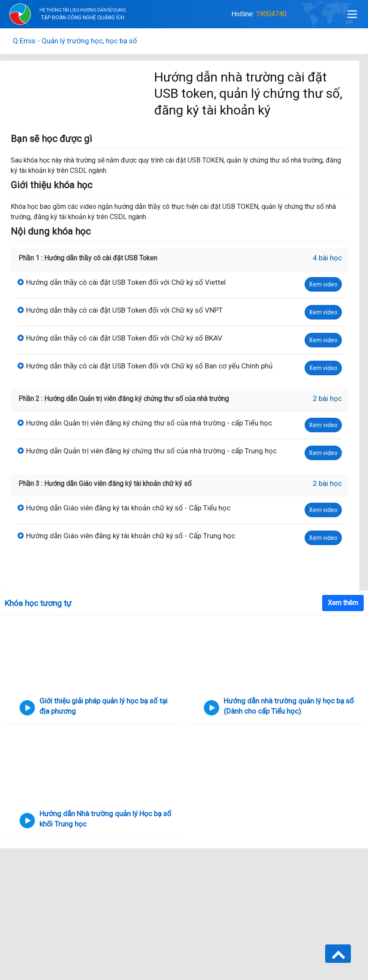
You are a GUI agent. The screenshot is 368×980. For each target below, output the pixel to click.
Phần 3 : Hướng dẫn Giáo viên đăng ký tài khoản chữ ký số (105, 484)
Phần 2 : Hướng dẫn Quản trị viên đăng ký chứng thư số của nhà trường (124, 399)
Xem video (323, 284)
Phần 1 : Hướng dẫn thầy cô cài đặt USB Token (88, 258)
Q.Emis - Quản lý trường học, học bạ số (75, 41)
